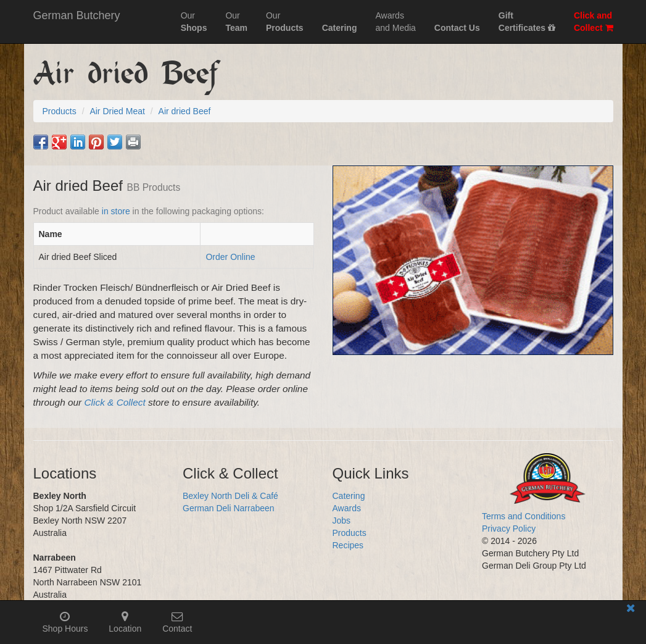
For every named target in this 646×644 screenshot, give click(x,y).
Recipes (348, 545)
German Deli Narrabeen (229, 508)
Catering (349, 496)
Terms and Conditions (524, 516)
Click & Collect (115, 402)
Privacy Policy (509, 529)
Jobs (342, 521)
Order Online (230, 257)
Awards (347, 508)
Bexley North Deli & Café (230, 496)
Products (350, 533)
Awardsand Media (395, 22)
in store (116, 211)
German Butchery (77, 15)
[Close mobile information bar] (631, 610)
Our (194, 22)
